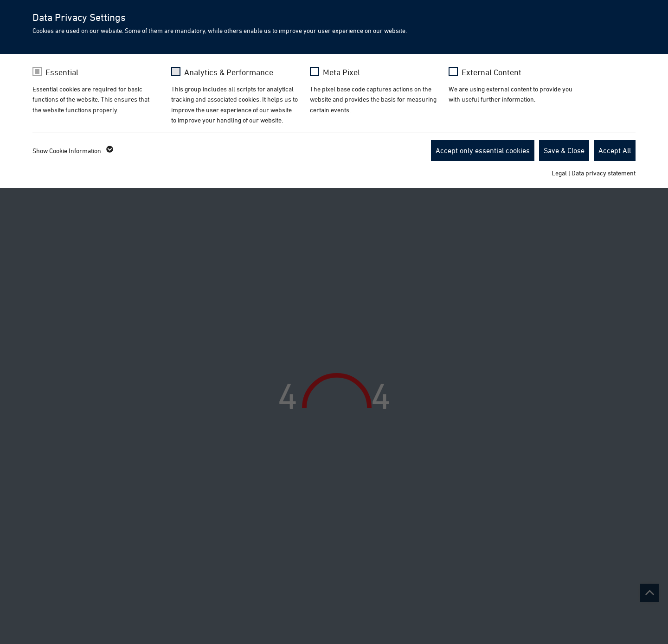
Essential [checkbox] (62, 72)
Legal (559, 173)
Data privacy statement (604, 173)
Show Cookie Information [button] (72, 151)
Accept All (615, 150)
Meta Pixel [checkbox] (341, 72)
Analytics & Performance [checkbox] (229, 72)
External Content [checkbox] (491, 72)
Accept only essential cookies (483, 150)
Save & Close (564, 150)
